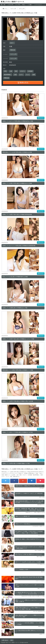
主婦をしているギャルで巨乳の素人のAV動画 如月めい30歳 (18, 121)
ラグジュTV (13, 54)
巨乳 (5, 71)
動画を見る (41, 118)
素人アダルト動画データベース (13, 2)
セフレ (21, 75)
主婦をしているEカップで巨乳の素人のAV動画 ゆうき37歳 (17, 432)
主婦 (15, 75)
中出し (24, 5)
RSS (12, 640)
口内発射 (30, 71)
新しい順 (3, 5)
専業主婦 (13, 50)
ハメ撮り (30, 5)
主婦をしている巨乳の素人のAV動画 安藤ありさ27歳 (16, 463)
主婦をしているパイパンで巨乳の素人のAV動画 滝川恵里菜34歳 (19, 246)
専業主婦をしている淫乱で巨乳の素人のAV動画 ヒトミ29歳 (18, 370)
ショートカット (38, 5)
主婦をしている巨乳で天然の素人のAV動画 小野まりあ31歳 (18, 401)
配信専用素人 (8, 75)
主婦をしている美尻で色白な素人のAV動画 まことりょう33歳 (18, 339)
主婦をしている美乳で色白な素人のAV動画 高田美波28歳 (17, 215)
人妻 (11, 71)
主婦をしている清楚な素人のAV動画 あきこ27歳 (15, 308)
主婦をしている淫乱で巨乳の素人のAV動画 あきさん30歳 (17, 183)
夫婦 (34, 75)
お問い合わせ (5, 640)
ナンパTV (18, 5)
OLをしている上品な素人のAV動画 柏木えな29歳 (15, 277)
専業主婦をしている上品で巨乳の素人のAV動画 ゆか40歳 (17, 152)
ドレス (28, 75)
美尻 (16, 71)
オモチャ (23, 71)
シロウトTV (10, 5)
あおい (12, 43)
